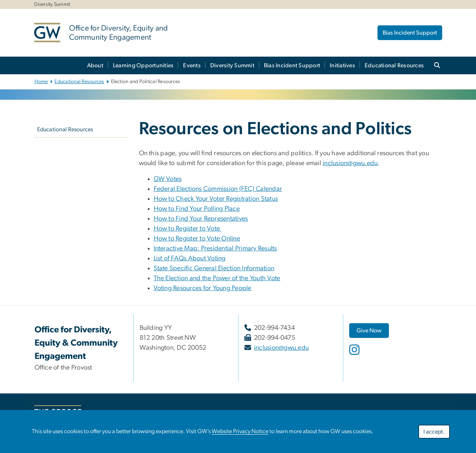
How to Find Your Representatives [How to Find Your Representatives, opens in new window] (201, 219)
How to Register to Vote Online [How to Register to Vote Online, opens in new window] (197, 239)
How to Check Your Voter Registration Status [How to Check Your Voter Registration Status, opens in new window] (216, 199)
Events (192, 65)
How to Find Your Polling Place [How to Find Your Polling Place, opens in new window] (197, 209)
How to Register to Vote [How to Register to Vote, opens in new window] (188, 229)
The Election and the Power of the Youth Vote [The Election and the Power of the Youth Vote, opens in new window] (217, 278)
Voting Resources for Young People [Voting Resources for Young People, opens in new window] (203, 288)
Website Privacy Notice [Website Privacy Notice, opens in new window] (240, 431)
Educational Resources (394, 65)
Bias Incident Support (410, 33)
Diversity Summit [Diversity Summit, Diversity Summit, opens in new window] (52, 4)
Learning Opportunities (143, 65)
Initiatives (342, 65)
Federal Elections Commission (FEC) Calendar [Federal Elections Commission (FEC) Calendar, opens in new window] (218, 189)
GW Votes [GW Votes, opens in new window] (168, 179)
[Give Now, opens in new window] (369, 331)
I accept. (434, 432)
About (95, 65)
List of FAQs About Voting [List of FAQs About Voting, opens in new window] (190, 258)
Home (41, 82)
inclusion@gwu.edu (350, 163)
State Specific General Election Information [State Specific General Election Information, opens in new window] (214, 268)
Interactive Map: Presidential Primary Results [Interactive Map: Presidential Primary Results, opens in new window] (215, 249)
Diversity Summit (232, 65)
